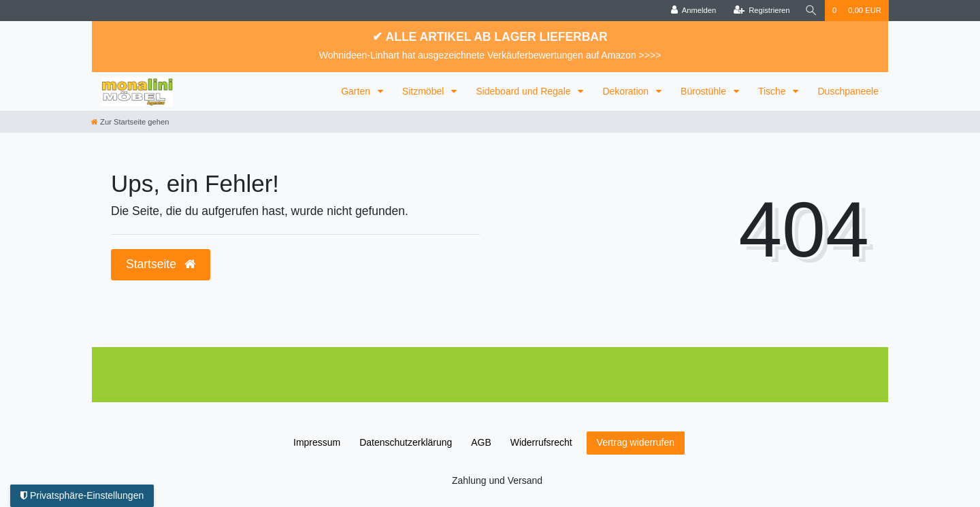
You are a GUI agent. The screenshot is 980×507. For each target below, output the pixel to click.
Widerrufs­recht (541, 442)
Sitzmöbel (424, 91)
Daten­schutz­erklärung (406, 442)
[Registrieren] (761, 11)
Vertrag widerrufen (636, 442)
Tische (773, 91)
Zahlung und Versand (497, 480)
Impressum (317, 442)
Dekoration (627, 91)
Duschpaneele (848, 91)
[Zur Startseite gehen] (130, 122)
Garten (357, 91)
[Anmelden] (694, 11)
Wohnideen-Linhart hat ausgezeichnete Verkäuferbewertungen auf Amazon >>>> (490, 55)
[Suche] (811, 11)
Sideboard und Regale (524, 91)
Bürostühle (705, 91)
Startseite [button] (161, 264)
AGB (481, 442)
